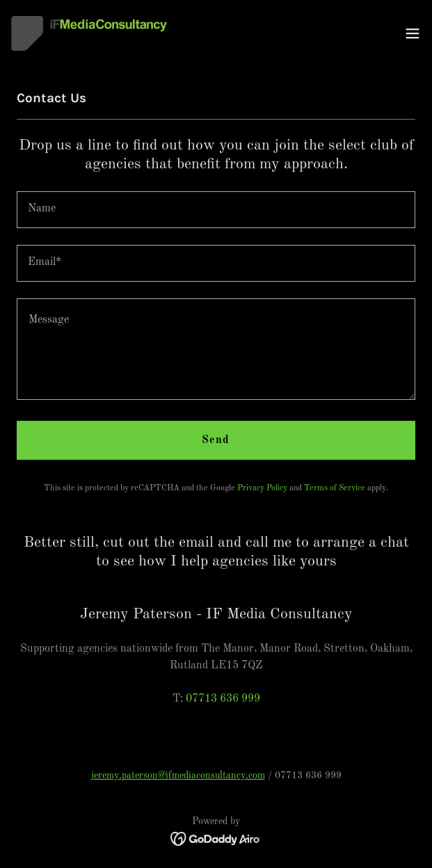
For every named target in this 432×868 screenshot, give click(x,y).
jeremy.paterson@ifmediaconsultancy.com (178, 775)
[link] (89, 33)
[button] (413, 33)
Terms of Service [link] (335, 488)
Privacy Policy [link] (262, 488)
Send (216, 440)
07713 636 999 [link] (223, 699)
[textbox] (216, 210)
